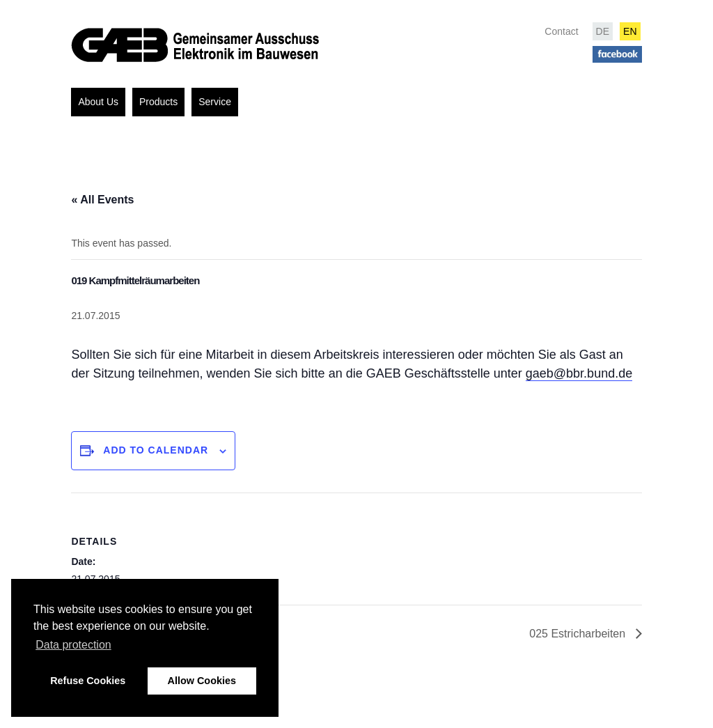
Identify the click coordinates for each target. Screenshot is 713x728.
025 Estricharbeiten (579, 634)
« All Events (102, 200)
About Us (98, 102)
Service (215, 102)
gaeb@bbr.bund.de (579, 373)
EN (630, 31)
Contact (561, 31)
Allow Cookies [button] (202, 681)
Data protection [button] (73, 645)
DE (603, 31)
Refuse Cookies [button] (88, 681)
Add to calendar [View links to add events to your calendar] (156, 450)
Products (158, 102)
